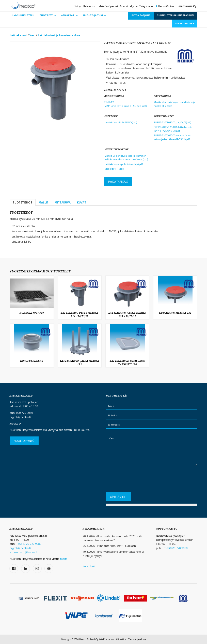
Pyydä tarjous (118, 182)
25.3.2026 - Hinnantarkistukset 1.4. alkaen (109, 546)
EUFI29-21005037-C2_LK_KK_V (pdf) (172, 122)
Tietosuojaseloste (137, 639)
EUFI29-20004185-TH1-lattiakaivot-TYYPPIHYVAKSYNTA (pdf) (173, 129)
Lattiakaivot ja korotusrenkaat (60, 35)
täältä (64, 559)
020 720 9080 (185, 6)
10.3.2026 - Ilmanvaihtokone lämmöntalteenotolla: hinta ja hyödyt (114, 554)
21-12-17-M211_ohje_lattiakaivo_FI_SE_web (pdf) (125, 104)
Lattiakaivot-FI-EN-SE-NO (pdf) (121, 122)
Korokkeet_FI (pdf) (114, 169)
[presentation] (145, 480)
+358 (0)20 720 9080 (29, 544)
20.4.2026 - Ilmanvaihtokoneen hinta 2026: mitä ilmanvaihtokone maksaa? (113, 538)
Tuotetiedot (22, 202)
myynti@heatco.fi (20, 417)
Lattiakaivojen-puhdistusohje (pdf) (124, 164)
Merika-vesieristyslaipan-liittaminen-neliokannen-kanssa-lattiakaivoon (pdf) (126, 158)
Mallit (44, 202)
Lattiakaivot (18, 35)
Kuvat (82, 202)
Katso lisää (89, 566)
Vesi (32, 35)
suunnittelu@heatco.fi (23, 552)
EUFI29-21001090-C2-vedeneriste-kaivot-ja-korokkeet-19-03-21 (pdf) (172, 137)
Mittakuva (63, 202)
